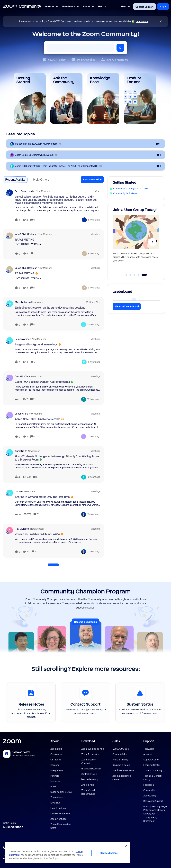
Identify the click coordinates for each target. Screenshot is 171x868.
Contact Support (144, 7)
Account (148, 754)
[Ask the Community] (66, 98)
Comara (19, 491)
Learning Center (152, 765)
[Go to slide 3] (134, 275)
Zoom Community (153, 770)
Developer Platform (60, 813)
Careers (55, 765)
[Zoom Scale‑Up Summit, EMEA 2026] (36, 155)
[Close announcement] (161, 22)
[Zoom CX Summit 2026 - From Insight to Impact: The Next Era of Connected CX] (58, 166)
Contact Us (149, 790)
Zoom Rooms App (91, 754)
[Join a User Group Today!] (136, 240)
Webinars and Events (123, 770)
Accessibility (150, 796)
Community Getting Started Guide (131, 189)
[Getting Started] (30, 98)
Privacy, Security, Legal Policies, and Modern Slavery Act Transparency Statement (155, 814)
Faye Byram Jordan (25, 191)
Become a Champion (85, 622)
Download (88, 741)
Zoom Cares (57, 797)
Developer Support (153, 801)
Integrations (57, 770)
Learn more (142, 21)
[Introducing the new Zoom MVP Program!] (38, 144)
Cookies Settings (109, 853)
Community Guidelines (125, 193)
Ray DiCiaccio (22, 529)
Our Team (56, 760)
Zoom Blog (56, 749)
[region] (67, 852)
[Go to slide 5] (144, 275)
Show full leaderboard (127, 306)
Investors (55, 781)
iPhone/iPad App (90, 779)
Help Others (41, 180)
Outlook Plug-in (89, 774)
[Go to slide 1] (126, 275)
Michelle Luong (23, 302)
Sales (116, 741)
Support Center (151, 760)
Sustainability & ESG (61, 792)
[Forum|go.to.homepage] (22, 7)
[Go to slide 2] (130, 275)
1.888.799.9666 (13, 827)
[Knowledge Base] (103, 98)
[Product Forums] (140, 98)
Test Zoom (149, 749)
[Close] (126, 846)
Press (53, 786)
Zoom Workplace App (93, 749)
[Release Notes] (31, 702)
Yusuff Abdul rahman (26, 234)
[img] (161, 22)
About (54, 741)
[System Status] (140, 702)
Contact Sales (120, 754)
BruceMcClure (22, 376)
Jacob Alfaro (21, 414)
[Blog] (5, 847)
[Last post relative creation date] (94, 220)
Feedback (148, 785)
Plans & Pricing (120, 760)
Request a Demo (121, 765)
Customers (56, 754)
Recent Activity (15, 180)
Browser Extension (91, 769)
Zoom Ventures (58, 819)
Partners (55, 776)
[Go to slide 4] (138, 275)
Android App (88, 785)
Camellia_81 (21, 451)
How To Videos (58, 808)
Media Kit (55, 803)
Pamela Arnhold (23, 339)
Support (149, 741)
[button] (92, 180)
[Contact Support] (85, 702)
